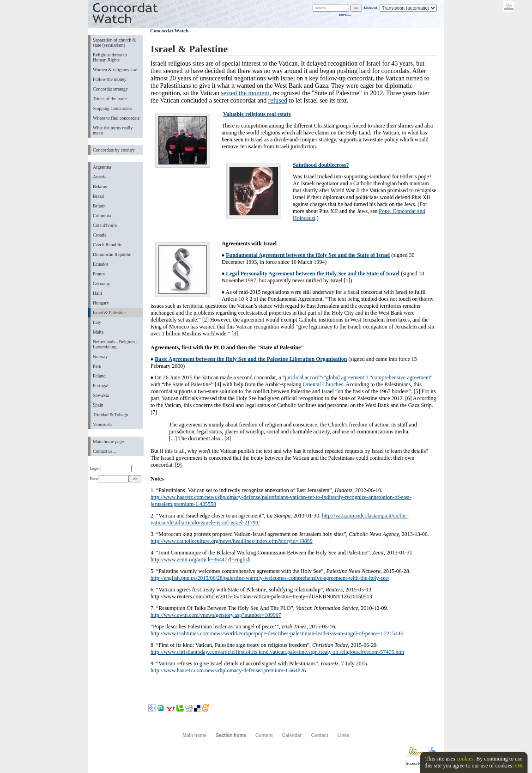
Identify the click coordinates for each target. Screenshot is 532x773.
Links (344, 735)
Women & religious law (115, 70)
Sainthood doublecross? (321, 165)
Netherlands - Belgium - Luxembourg (115, 344)
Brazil (98, 196)
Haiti (97, 293)
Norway (100, 356)
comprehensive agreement (401, 377)
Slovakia (101, 395)
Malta (98, 332)
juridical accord (302, 377)
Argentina (102, 167)
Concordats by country (114, 150)
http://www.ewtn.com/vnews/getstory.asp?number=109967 (216, 615)
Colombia (102, 216)
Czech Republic (108, 245)
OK (519, 766)
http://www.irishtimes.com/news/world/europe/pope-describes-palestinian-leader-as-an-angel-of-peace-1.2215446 (277, 633)
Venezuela (102, 424)
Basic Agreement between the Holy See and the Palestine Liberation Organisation (251, 359)
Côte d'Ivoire (105, 225)
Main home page (108, 441)
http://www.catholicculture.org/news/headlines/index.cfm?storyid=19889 (232, 541)
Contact (319, 735)
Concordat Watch (169, 30)
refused (278, 100)
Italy (97, 322)
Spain (98, 405)
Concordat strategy (110, 89)
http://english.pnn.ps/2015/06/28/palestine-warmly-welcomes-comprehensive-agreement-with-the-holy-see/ (270, 578)
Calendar (292, 735)
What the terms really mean (113, 130)
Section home (231, 735)
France (99, 274)
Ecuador (100, 264)
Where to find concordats (116, 118)
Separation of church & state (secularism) (114, 43)
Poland (99, 376)
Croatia (100, 235)
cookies (465, 759)
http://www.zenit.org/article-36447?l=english (200, 560)
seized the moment (245, 93)
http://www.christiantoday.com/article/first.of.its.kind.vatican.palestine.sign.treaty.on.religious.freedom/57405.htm (277, 652)
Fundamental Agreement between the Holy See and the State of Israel (308, 255)
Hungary (101, 303)
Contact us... (104, 451)
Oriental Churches (323, 384)
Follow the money (110, 79)
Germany (101, 283)
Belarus (100, 186)
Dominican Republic (112, 254)
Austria (100, 177)
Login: (111, 469)
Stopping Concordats (112, 108)
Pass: (109, 479)
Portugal (101, 386)
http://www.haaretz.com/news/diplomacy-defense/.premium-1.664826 (228, 670)
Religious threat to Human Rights (110, 57)
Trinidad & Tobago (110, 415)
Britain (99, 206)
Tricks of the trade (110, 99)
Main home (194, 735)
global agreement (345, 377)
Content (264, 735)
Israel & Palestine (109, 313)
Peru (97, 366)
